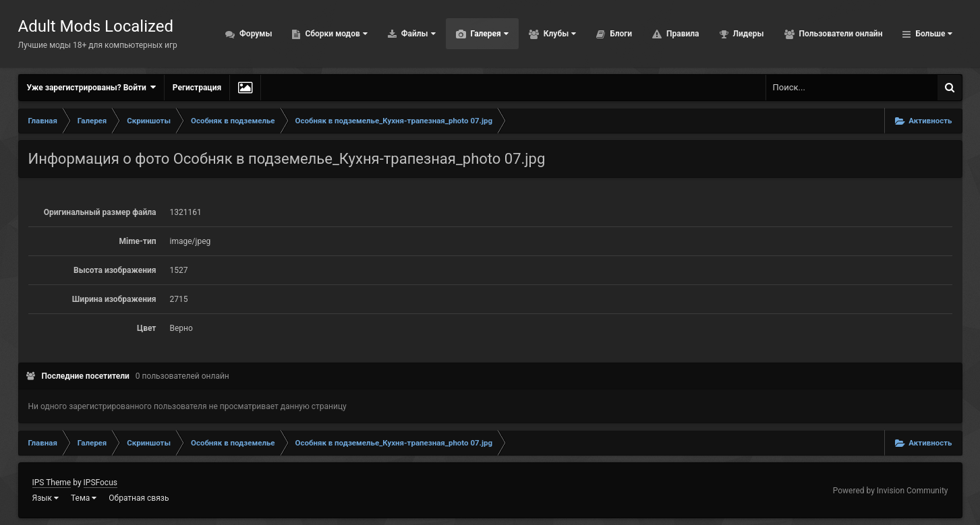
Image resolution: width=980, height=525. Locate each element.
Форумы (255, 34)
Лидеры (748, 34)
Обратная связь (139, 498)
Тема (84, 498)
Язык (46, 498)
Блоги (620, 34)
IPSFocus (100, 483)
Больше (932, 34)
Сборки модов (335, 34)
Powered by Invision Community (891, 491)
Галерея (489, 34)
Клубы (559, 34)
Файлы (417, 34)
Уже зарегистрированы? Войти (91, 87)
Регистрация (197, 88)
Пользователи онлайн (840, 34)
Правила (682, 34)
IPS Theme (52, 483)
